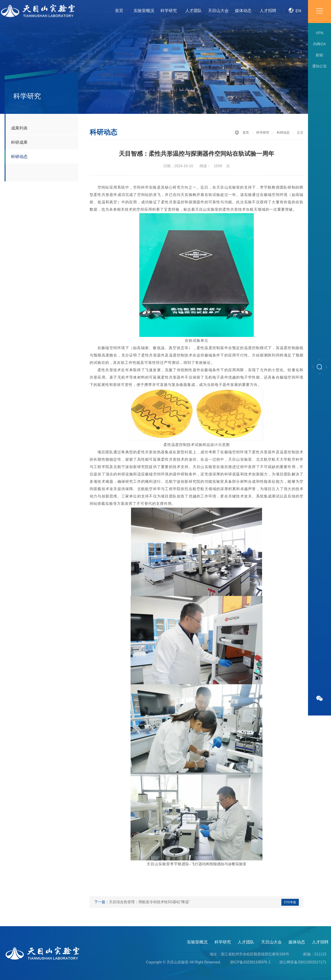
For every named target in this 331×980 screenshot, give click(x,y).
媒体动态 (297, 942)
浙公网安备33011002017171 (303, 962)
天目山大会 (271, 942)
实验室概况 (197, 942)
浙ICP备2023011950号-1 (250, 962)
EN (295, 7)
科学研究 (263, 132)
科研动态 (283, 132)
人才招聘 (320, 942)
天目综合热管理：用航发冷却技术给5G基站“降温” (149, 902)
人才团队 (246, 942)
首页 (246, 132)
